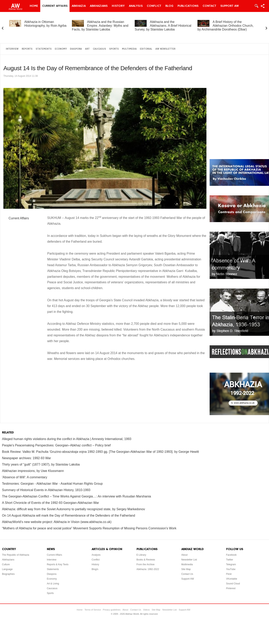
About (184, 555)
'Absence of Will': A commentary (25, 477)
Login (256, 6)
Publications (188, 6)
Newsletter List (189, 560)
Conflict (154, 6)
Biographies (8, 574)
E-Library (141, 555)
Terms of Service (93, 610)
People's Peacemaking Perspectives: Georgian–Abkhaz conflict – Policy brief (56, 445)
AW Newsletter (165, 49)
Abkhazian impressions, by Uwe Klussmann (33, 471)
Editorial (146, 49)
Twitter (230, 560)
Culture (6, 564)
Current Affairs (55, 6)
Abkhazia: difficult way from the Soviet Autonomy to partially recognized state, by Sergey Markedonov (73, 509)
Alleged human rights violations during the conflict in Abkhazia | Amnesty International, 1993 (67, 439)
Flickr (229, 574)
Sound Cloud (233, 584)
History (118, 6)
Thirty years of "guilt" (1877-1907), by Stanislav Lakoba (41, 464)
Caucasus (99, 49)
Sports (114, 49)
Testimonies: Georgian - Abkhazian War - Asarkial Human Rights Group (52, 484)
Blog (169, 6)
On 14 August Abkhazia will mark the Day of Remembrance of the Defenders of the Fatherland (69, 515)
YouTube (231, 569)
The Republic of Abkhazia (16, 555)
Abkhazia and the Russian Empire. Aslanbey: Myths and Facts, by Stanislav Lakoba (100, 26)
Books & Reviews (146, 560)
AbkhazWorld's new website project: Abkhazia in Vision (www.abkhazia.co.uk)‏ (57, 522)
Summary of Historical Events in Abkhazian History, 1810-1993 (46, 490)
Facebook (231, 555)
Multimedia (129, 49)
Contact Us (187, 574)
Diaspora (76, 49)
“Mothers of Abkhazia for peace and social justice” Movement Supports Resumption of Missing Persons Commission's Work (89, 528)
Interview (12, 49)
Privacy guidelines (112, 610)
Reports (27, 49)
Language (7, 569)
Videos (146, 610)
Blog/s (95, 569)
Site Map (186, 569)
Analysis (136, 6)
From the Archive (146, 564)
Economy (61, 49)
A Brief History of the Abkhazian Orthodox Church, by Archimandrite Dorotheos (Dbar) (225, 26)
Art (87, 49)
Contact (209, 6)
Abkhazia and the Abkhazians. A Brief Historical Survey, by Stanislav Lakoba (163, 26)
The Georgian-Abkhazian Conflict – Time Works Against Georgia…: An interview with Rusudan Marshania (77, 496)
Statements (44, 49)
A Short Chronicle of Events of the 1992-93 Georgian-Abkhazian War (51, 503)
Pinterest (231, 588)
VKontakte (232, 579)
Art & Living (53, 584)
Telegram (231, 564)
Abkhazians (99, 6)
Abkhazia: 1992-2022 (148, 569)
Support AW (230, 6)
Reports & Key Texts (58, 564)
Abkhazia (79, 6)
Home (34, 6)
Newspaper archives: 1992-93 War (27, 458)
